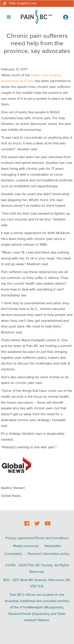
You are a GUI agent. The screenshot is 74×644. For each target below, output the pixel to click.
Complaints (13, 554)
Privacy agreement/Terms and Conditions (37, 538)
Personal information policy (49, 554)
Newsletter (53, 546)
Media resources (26, 546)
